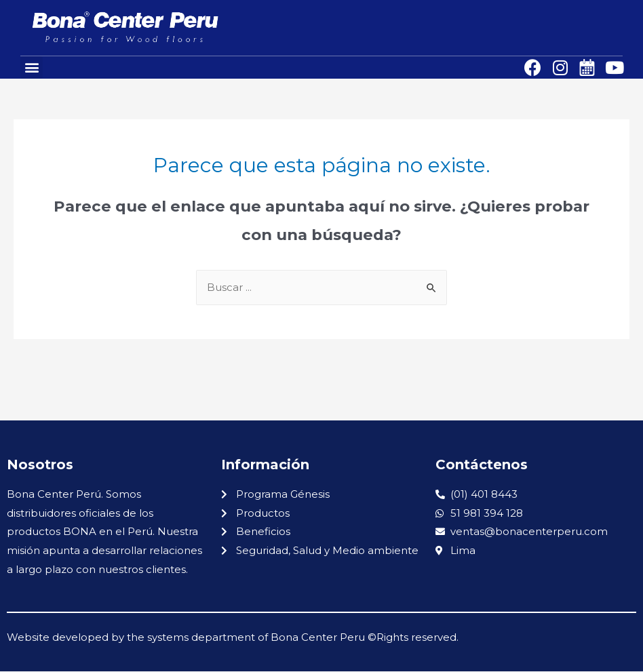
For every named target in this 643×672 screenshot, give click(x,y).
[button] (32, 67)
